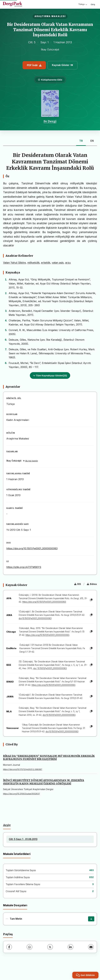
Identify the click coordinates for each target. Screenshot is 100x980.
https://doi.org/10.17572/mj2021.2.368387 (23, 769)
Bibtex (92, 584)
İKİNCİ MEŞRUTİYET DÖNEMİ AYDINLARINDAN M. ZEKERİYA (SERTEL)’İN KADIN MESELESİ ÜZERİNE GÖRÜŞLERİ (44, 782)
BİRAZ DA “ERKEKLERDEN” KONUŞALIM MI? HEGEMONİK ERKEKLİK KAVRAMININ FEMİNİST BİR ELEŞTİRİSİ (49, 758)
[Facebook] (9, 947)
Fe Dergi (50, 121)
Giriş (93, 4)
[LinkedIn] (70, 947)
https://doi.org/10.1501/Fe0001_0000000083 (32, 548)
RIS (78, 584)
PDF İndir (34, 65)
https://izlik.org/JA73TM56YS (24, 567)
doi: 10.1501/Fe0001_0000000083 (50, 668)
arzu (68, 263)
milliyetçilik (33, 263)
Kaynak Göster (62, 65)
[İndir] (91, 919)
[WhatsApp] (30, 947)
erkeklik (46, 263)
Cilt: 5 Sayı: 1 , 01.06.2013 (23, 839)
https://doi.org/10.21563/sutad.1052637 (21, 794)
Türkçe (83, 4)
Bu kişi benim (31, 461)
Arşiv (7, 825)
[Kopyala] (91, 600)
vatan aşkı (58, 263)
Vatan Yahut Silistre (14, 263)
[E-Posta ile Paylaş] (91, 947)
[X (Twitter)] (50, 947)
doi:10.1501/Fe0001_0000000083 (35, 618)
